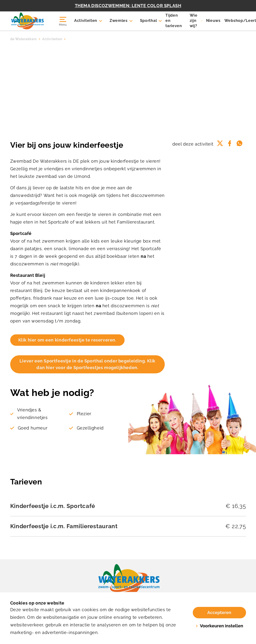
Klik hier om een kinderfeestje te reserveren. (67, 340)
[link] (128, 580)
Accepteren (219, 612)
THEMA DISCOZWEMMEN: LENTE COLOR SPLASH (128, 6)
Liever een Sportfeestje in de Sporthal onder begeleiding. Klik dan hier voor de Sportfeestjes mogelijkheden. (87, 364)
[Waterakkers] (30, 21)
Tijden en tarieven (174, 21)
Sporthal (148, 21)
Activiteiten (86, 21)
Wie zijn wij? (194, 21)
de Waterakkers (24, 39)
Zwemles (119, 21)
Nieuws (213, 21)
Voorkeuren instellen (219, 626)
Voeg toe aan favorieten (202, 102)
